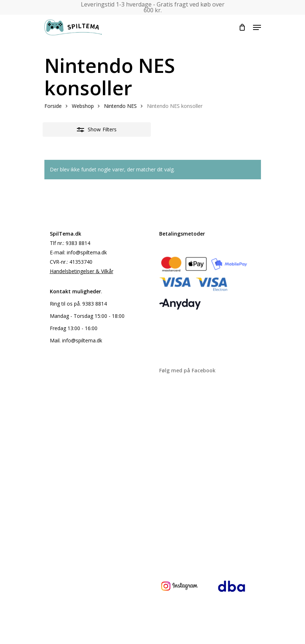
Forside (53, 106)
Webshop (83, 106)
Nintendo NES (120, 106)
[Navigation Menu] (257, 27)
